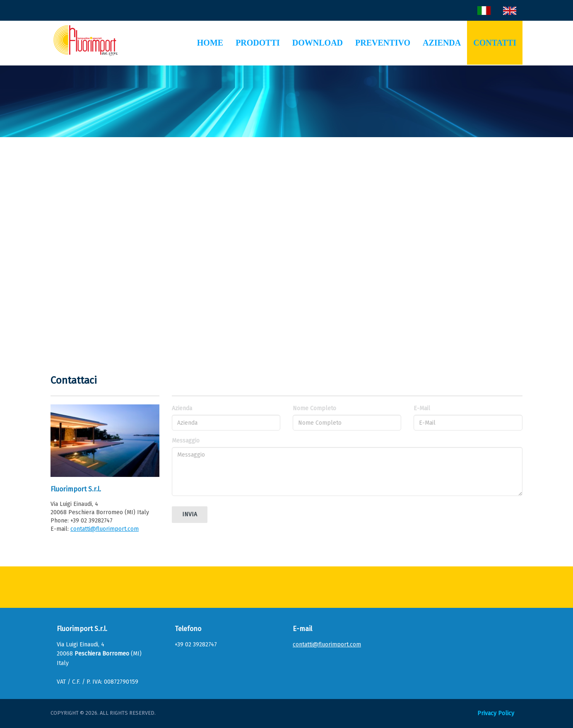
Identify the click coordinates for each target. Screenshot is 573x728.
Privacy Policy (496, 713)
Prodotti (258, 43)
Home (210, 43)
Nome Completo (314, 408)
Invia (190, 514)
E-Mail (422, 408)
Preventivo (383, 43)
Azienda (442, 43)
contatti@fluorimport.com (105, 529)
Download (318, 43)
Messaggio (186, 441)
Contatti (495, 43)
